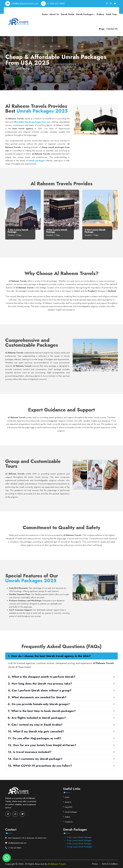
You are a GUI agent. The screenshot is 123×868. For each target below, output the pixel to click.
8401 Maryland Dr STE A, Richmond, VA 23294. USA (26, 838)
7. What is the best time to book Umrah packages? (42, 711)
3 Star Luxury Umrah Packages (79, 844)
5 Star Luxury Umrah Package (95, 231)
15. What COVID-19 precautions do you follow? (40, 766)
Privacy (95, 864)
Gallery (100, 14)
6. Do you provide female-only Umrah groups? (39, 704)
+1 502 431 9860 (56, 4)
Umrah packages (37, 161)
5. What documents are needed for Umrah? (37, 697)
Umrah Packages (85, 14)
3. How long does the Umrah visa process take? (40, 684)
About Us (54, 14)
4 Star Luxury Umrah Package (57, 231)
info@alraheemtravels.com (25, 4)
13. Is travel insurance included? (30, 752)
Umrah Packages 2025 (42, 111)
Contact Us (112, 29)
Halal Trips (112, 14)
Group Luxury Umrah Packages (79, 847)
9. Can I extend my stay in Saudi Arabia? (35, 725)
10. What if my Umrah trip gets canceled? (36, 731)
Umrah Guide (68, 14)
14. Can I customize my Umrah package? (35, 759)
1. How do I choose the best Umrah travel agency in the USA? (49, 656)
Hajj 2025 (68, 807)
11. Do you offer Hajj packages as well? (34, 738)
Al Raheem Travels (57, 864)
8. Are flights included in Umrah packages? (37, 718)
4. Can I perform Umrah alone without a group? (40, 690)
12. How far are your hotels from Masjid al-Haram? (42, 745)
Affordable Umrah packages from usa (32, 122)
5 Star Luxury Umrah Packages (79, 837)
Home (45, 14)
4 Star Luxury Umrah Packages (79, 840)
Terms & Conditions (110, 864)
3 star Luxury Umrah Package (18, 231)
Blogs (102, 29)
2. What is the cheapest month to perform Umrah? (42, 677)
